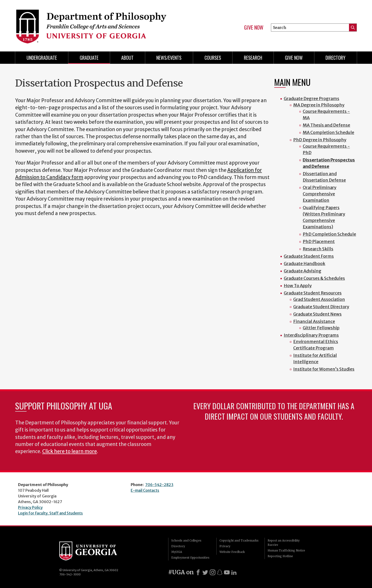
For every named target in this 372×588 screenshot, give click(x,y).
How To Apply (298, 286)
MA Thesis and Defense (326, 125)
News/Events (169, 58)
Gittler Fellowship (321, 328)
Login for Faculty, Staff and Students (50, 513)
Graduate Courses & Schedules (314, 278)
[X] (205, 572)
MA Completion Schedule (328, 132)
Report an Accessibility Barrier (284, 543)
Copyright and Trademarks (239, 540)
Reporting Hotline (280, 556)
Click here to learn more (70, 451)
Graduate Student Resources (313, 293)
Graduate (89, 58)
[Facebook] (198, 572)
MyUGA (177, 552)
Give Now (254, 28)
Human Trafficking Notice (286, 550)
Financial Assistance (314, 321)
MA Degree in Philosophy (319, 105)
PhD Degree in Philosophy (320, 140)
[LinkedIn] (234, 572)
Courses (213, 58)
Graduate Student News (317, 314)
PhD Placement (319, 241)
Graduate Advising (303, 271)
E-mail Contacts (145, 490)
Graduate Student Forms (309, 256)
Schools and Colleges (186, 540)
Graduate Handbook (305, 264)
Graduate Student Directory (321, 307)
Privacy (225, 546)
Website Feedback (232, 552)
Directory (335, 58)
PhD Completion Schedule (329, 234)
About (127, 58)
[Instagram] (213, 572)
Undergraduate (42, 58)
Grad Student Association (319, 299)
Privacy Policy (30, 507)
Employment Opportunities (190, 558)
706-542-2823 (159, 485)
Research (253, 58)
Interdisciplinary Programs (311, 335)
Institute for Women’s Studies (324, 369)
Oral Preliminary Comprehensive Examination (320, 194)
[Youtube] (227, 572)
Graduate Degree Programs (312, 99)
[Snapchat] (220, 572)
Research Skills (318, 249)
